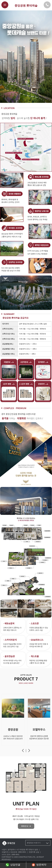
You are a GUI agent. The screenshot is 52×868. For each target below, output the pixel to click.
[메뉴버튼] (5, 5)
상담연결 (13, 865)
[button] (23, 752)
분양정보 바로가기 (38, 843)
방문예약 (39, 865)
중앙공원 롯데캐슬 (26, 6)
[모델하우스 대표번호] (47, 5)
